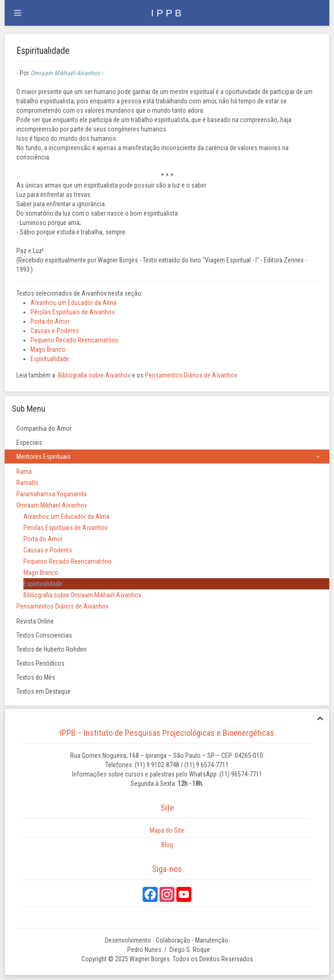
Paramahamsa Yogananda (51, 494)
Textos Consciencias (44, 635)
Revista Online (35, 621)
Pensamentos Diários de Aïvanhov (191, 375)
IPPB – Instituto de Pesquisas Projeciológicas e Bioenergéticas (167, 733)
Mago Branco (48, 349)
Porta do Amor (50, 321)
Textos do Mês (36, 677)
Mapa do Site (167, 830)
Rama (24, 472)
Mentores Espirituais (44, 457)
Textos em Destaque (44, 691)
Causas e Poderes (55, 331)
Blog (167, 845)
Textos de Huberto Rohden (51, 649)
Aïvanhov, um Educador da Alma (73, 303)
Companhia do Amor (44, 428)
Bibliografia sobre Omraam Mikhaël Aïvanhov (82, 595)
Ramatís (27, 483)
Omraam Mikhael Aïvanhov (52, 505)
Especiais (29, 443)
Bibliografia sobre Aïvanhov (94, 375)
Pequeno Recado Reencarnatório (75, 340)
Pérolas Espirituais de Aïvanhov (73, 312)
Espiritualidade (50, 359)
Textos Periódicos (40, 663)
